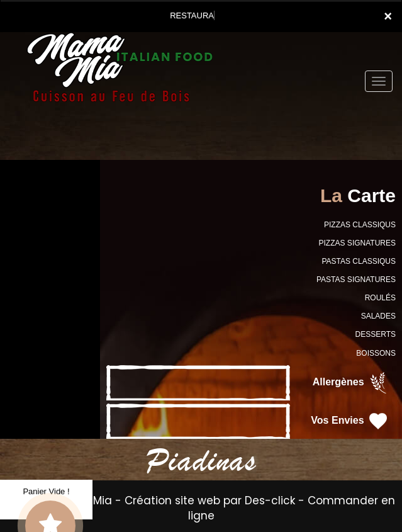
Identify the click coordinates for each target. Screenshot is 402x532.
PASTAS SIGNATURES (356, 280)
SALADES (378, 316)
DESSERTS (376, 334)
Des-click (270, 501)
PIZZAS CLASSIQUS (360, 225)
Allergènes (351, 383)
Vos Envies (350, 421)
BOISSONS (376, 353)
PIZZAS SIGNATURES (357, 243)
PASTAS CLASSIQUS (359, 261)
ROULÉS (380, 298)
